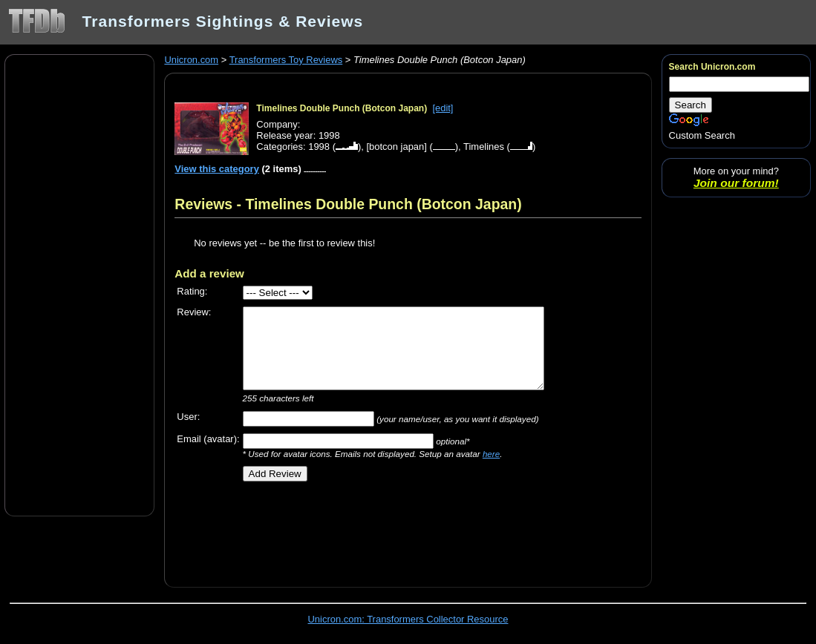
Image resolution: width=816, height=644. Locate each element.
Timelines (484, 147)
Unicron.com (191, 60)
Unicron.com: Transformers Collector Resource (408, 619)
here (491, 454)
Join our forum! (736, 183)
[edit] (443, 108)
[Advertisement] (79, 284)
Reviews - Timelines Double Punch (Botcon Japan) (348, 204)
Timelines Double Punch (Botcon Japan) (342, 108)
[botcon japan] (396, 147)
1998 (319, 147)
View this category (217, 169)
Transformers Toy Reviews (286, 60)
